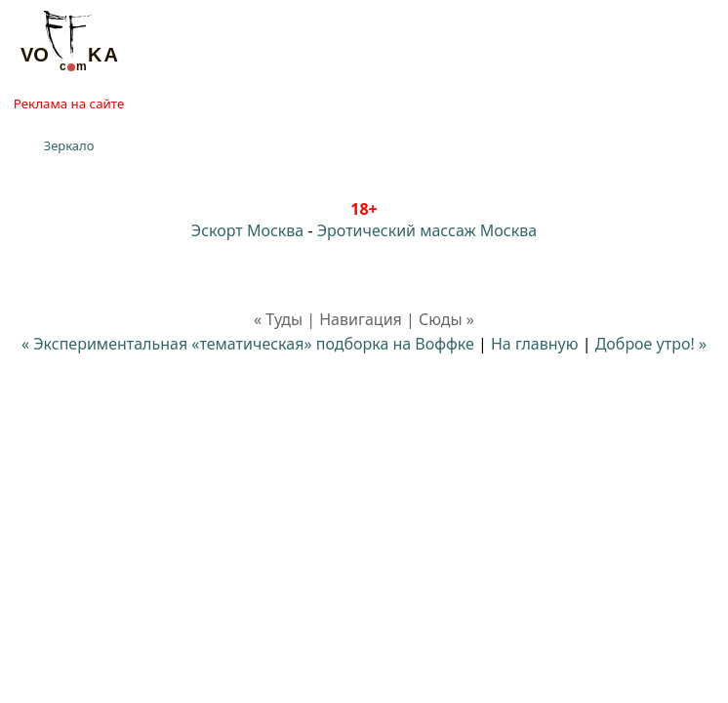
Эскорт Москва (247, 230)
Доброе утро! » (651, 344)
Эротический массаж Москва (427, 230)
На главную (535, 344)
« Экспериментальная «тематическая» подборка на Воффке (248, 344)
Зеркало (69, 145)
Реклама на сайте (69, 103)
